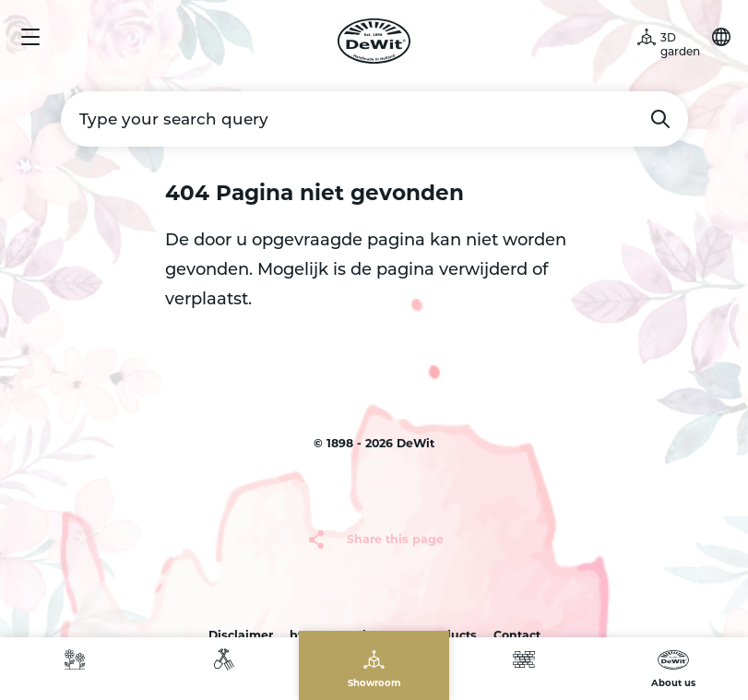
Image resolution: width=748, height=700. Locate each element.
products (450, 635)
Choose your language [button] (721, 37)
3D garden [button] (680, 44)
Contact (517, 635)
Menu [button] (30, 37)
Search (660, 119)
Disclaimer (241, 635)
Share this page (395, 539)
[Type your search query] (374, 119)
